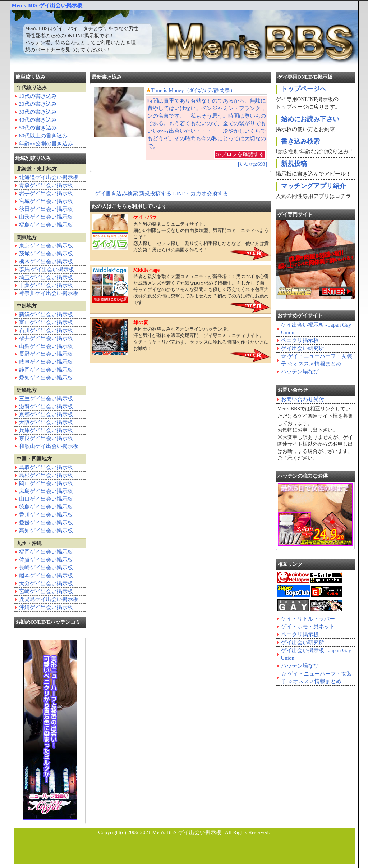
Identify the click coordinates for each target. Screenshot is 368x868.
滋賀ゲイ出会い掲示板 (46, 406)
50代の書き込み (38, 128)
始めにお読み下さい (310, 119)
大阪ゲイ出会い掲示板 (46, 422)
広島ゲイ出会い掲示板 (46, 491)
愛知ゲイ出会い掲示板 (46, 378)
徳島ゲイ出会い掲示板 (46, 507)
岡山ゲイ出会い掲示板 (46, 483)
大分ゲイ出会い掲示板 (46, 583)
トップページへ (304, 89)
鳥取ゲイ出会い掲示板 (46, 467)
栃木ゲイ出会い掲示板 (46, 262)
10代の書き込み (38, 96)
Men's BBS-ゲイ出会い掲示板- (48, 5)
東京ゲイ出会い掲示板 (46, 246)
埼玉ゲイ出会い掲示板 (46, 277)
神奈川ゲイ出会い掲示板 (49, 293)
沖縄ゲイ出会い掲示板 (46, 607)
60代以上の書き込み (43, 136)
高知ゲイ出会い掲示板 (46, 531)
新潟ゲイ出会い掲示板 (46, 314)
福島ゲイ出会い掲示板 (46, 225)
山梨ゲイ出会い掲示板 (46, 346)
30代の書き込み (38, 112)
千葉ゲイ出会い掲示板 (46, 285)
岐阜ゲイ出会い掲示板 (46, 362)
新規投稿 (294, 164)
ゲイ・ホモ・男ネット (308, 627)
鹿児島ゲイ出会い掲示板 (49, 599)
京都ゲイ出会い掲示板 (46, 414)
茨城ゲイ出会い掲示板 (46, 254)
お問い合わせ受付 (303, 399)
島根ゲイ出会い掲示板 (46, 475)
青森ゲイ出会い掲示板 (46, 185)
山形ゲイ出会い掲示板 (46, 217)
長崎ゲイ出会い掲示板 (46, 568)
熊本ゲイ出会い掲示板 (46, 576)
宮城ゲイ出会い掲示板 (46, 201)
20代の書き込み (38, 104)
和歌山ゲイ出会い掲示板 (49, 446)
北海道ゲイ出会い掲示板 (49, 177)
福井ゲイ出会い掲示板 (46, 338)
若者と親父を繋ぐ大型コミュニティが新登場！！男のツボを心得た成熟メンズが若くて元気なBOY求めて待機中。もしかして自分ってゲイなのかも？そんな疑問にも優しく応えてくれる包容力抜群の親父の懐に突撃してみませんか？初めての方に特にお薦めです (180, 286)
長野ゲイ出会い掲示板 (46, 354)
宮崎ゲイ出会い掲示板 (46, 591)
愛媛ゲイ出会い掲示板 (46, 523)
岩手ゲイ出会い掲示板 (46, 193)
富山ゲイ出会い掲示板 (46, 322)
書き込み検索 (300, 141)
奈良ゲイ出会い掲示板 (46, 438)
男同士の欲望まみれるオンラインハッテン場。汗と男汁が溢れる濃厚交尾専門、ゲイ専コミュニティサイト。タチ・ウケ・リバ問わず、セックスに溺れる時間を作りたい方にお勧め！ (180, 337)
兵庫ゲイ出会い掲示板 (46, 430)
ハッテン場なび (300, 372)
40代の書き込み (38, 120)
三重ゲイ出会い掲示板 (46, 399)
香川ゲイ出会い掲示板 (46, 515)
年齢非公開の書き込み (46, 144)
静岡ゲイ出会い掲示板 (46, 370)
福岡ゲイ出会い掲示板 (46, 552)
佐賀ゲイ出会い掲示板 (46, 560)
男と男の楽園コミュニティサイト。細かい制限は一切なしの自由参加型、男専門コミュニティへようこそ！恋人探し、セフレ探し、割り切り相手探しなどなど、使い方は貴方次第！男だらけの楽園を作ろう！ (180, 233)
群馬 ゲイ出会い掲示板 (47, 269)
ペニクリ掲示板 (300, 340)
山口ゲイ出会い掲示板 (46, 499)
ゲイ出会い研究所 (303, 348)
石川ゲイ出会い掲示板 (46, 330)
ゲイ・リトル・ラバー (308, 619)
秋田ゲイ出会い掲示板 (46, 209)
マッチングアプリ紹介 (313, 186)
